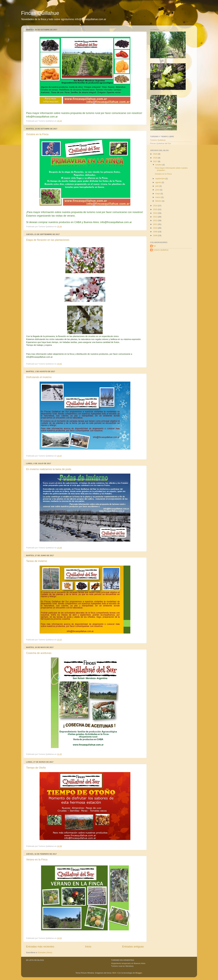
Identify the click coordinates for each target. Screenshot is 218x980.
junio (158, 190)
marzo (158, 197)
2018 (155, 158)
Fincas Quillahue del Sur (161, 143)
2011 (155, 224)
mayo (158, 194)
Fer (154, 246)
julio (157, 186)
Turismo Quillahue (158, 140)
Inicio (88, 947)
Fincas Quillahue (40, 13)
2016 (155, 206)
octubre (159, 165)
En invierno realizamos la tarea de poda (49, 469)
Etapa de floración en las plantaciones (48, 240)
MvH (114, 973)
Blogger (139, 973)
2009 (155, 232)
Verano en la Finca (37, 860)
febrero (159, 201)
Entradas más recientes (40, 947)
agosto (159, 182)
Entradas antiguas (133, 947)
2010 (155, 228)
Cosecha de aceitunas (39, 653)
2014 (155, 213)
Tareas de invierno (37, 561)
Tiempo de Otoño (36, 768)
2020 (155, 154)
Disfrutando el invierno (39, 377)
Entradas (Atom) (45, 952)
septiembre (160, 179)
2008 (155, 235)
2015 (155, 209)
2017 (155, 161)
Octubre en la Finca (37, 134)
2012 (155, 220)
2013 (155, 217)
